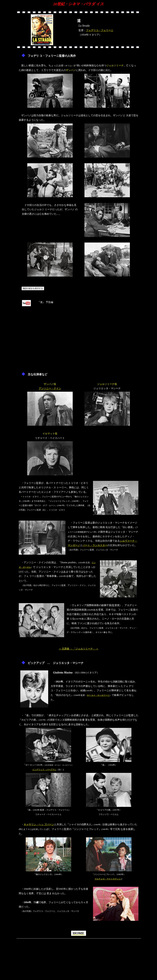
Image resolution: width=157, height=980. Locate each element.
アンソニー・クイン (50, 388)
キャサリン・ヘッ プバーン (39, 824)
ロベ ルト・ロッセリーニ (98, 695)
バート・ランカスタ (94, 545)
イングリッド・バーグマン (44, 770)
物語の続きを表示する (33, 288)
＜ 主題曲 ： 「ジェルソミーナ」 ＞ (79, 649)
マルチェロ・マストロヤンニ (108, 879)
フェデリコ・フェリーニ (100, 30)
